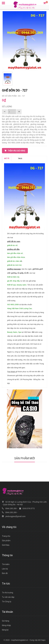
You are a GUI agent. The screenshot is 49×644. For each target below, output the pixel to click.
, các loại (32, 273)
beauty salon (22, 285)
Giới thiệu (6, 545)
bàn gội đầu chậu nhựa (16, 257)
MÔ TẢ (7, 158)
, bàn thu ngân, (27, 269)
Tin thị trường (8, 593)
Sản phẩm (6, 541)
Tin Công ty (7, 602)
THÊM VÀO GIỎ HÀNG (15, 151)
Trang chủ (6, 536)
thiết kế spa (11, 285)
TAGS (20, 158)
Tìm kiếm (6, 564)
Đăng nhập (6, 625)
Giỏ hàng (6, 621)
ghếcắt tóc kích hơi (14, 265)
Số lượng (7, 107)
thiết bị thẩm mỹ (13, 277)
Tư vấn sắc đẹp (8, 597)
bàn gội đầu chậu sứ (15, 253)
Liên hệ (5, 569)
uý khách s (13, 372)
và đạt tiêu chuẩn (25, 305)
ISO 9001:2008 (13, 305)
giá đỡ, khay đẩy (13, 281)
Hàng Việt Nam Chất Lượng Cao (19, 308)
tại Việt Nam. (27, 332)
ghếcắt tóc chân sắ (14, 261)
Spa (20, 332)
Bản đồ (5, 573)
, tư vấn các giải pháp (28, 281)
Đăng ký (5, 630)
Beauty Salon (12, 332)
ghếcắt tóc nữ (12, 245)
